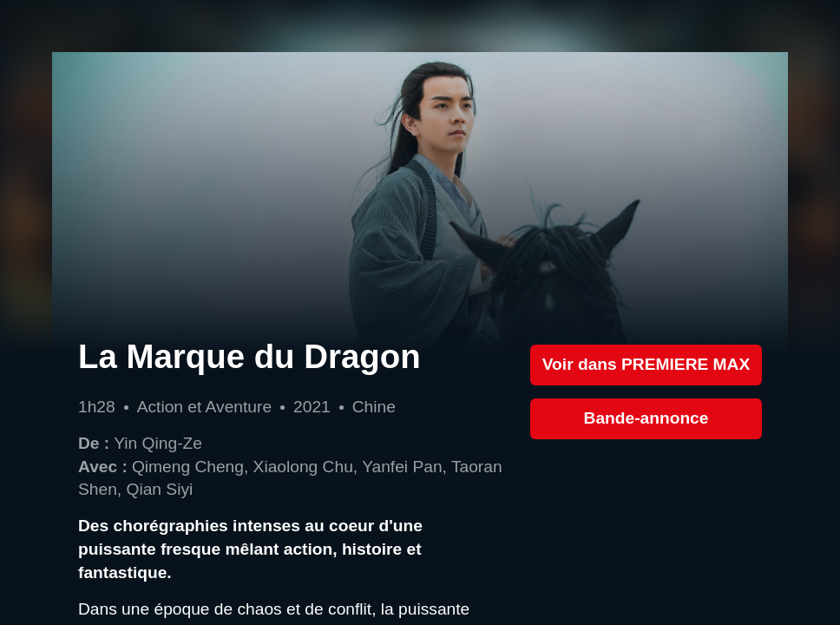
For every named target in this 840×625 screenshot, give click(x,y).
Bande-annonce (646, 418)
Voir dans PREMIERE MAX (646, 364)
